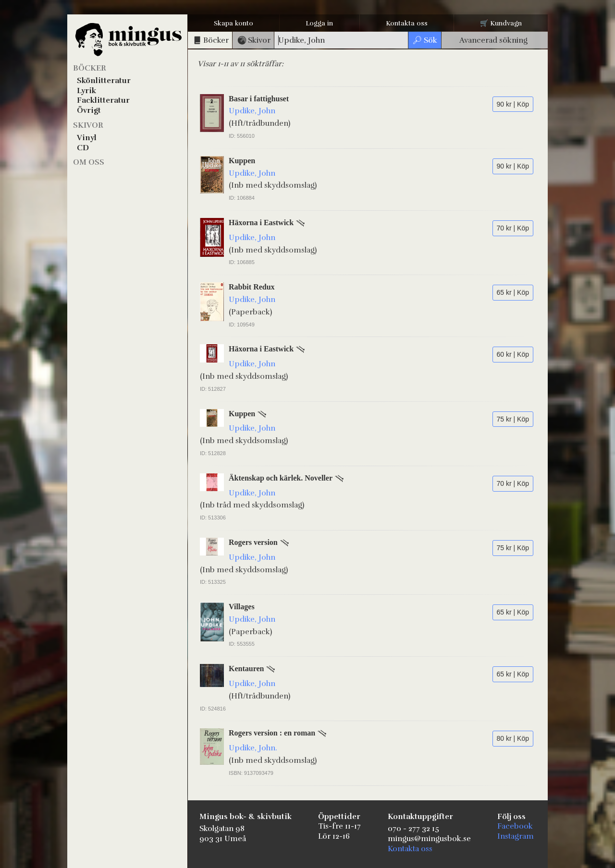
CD (83, 148)
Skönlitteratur (104, 81)
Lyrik (86, 91)
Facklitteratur (103, 100)
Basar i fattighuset (259, 99)
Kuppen (242, 161)
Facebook (515, 826)
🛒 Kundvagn (501, 23)
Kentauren (246, 669)
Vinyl (87, 138)
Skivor (88, 125)
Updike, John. (253, 748)
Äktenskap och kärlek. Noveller (281, 478)
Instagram (516, 836)
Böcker (90, 68)
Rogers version (253, 542)
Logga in (319, 23)
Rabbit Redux (252, 287)
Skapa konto (234, 23)
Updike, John (252, 111)
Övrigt (89, 110)
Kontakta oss (407, 23)
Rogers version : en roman (272, 733)
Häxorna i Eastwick (261, 223)
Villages (242, 607)
